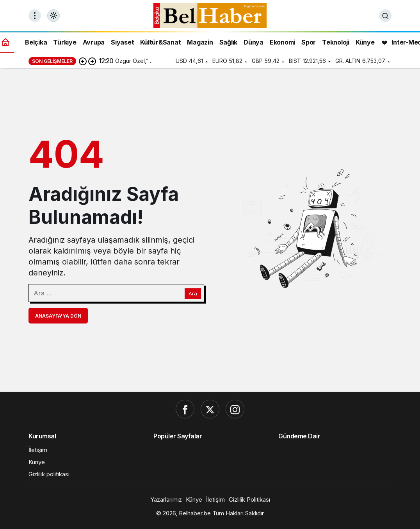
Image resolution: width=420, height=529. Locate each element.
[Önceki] (83, 61)
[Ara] (385, 16)
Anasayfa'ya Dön (58, 316)
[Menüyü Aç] (35, 16)
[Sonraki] (92, 61)
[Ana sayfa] (5, 42)
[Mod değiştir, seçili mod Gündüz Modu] (53, 16)
